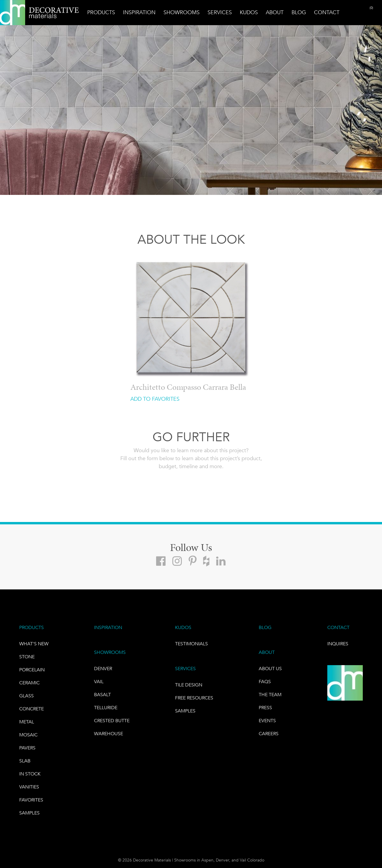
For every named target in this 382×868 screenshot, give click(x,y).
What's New (34, 644)
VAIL (99, 682)
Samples (29, 813)
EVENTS (267, 721)
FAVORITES (31, 800)
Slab (25, 761)
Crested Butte (112, 721)
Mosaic (28, 735)
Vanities (29, 787)
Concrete (31, 709)
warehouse (109, 734)
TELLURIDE (106, 708)
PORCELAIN (32, 670)
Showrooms (182, 12)
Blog (299, 12)
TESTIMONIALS (191, 644)
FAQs (265, 682)
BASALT (102, 695)
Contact (327, 12)
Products (101, 12)
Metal (27, 722)
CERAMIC (29, 683)
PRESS (265, 708)
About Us (270, 669)
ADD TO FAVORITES (155, 399)
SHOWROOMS (110, 652)
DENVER (103, 669)
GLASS (26, 696)
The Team (270, 695)
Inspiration (139, 12)
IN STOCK (30, 774)
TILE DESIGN (189, 685)
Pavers (27, 748)
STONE (27, 657)
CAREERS (269, 734)
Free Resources (194, 698)
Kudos (249, 12)
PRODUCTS (31, 627)
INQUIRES (338, 644)
